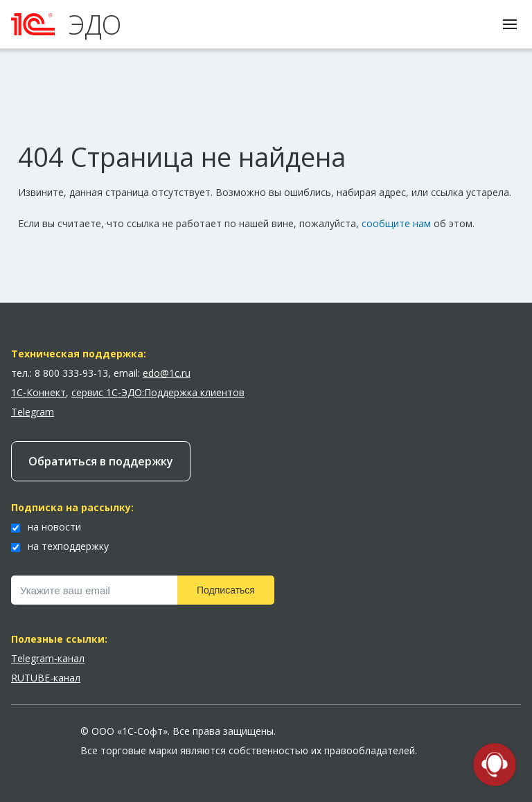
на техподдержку (60, 546)
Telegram (33, 412)
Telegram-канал (48, 658)
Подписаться (226, 590)
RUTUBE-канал (46, 678)
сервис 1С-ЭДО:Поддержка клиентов (158, 392)
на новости (46, 527)
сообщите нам (396, 223)
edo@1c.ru (167, 373)
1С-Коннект (38, 392)
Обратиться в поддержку (101, 461)
